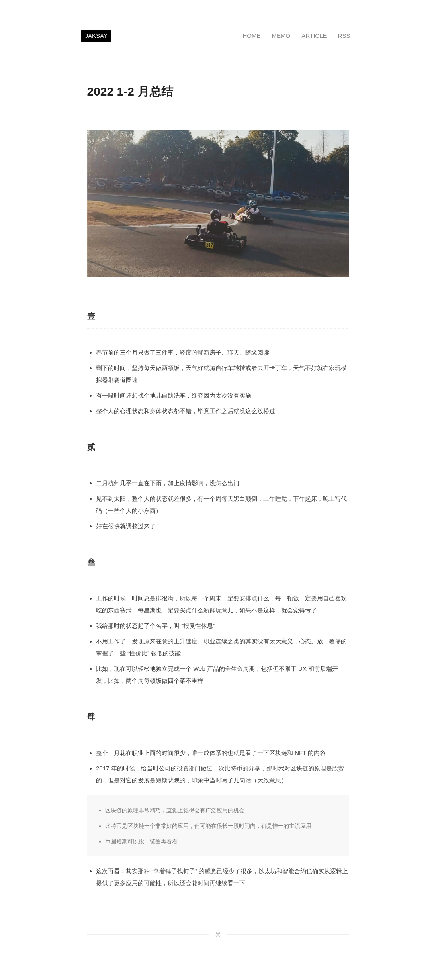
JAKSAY (96, 36)
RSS (344, 36)
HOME (251, 36)
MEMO (281, 36)
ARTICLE (314, 36)
